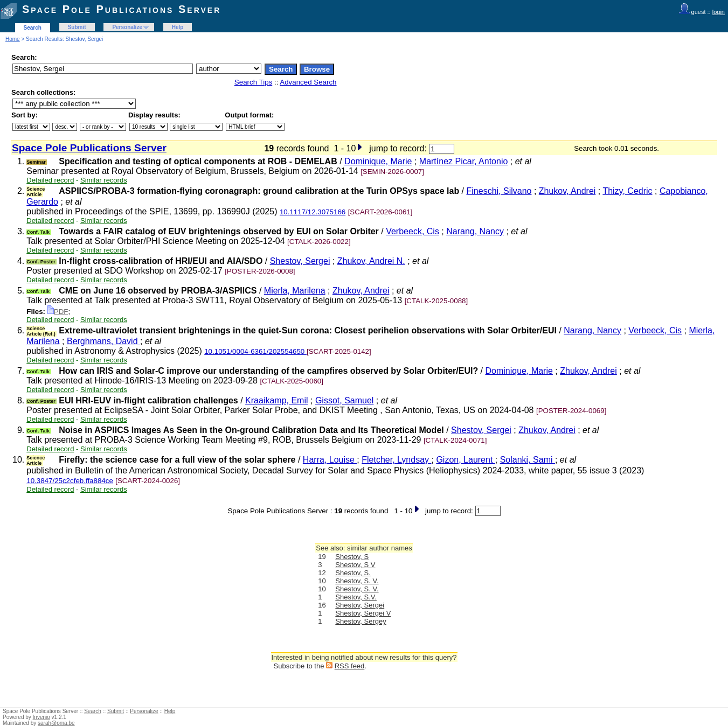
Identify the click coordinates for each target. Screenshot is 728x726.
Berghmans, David (103, 341)
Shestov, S (352, 557)
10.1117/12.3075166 (313, 212)
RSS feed (350, 666)
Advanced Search (308, 82)
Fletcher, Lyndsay (396, 460)
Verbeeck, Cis (412, 231)
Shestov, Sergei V (363, 613)
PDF (58, 312)
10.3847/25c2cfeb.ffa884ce (70, 481)
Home (13, 39)
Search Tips (253, 82)
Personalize (127, 27)
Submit (77, 27)
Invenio (41, 717)
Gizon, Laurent (465, 460)
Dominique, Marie (378, 161)
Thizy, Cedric (627, 191)
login (719, 12)
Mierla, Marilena (295, 291)
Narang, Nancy (475, 231)
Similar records (104, 180)
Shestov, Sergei (300, 261)
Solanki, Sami (528, 460)
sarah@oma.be (56, 723)
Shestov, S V (355, 565)
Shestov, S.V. (356, 597)
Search (33, 28)
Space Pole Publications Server (122, 9)
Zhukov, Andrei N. (371, 261)
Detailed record (50, 180)
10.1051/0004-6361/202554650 (255, 351)
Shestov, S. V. (357, 581)
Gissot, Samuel (344, 400)
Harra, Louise (330, 460)
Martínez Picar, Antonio (464, 161)
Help (178, 27)
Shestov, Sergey (360, 621)
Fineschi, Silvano (499, 191)
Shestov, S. (353, 573)
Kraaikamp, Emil (276, 400)
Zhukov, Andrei (567, 191)
